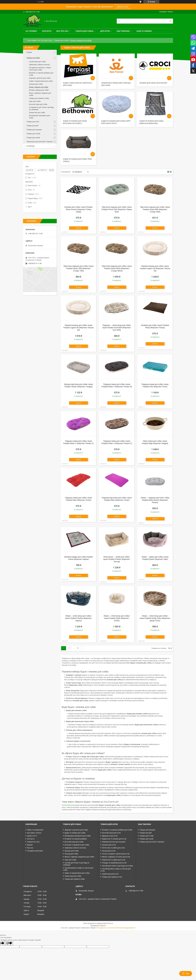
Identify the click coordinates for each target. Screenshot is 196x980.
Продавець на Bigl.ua (98, 926)
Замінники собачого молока (39, 65)
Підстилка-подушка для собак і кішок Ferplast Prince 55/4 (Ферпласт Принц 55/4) (117, 209)
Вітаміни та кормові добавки (76, 839)
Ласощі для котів (109, 851)
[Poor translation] (9, 943)
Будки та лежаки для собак (75, 833)
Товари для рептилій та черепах (152, 842)
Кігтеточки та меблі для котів (113, 848)
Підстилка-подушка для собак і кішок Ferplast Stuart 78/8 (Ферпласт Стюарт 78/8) (78, 268)
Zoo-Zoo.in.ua (69, 805)
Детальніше (123, 7)
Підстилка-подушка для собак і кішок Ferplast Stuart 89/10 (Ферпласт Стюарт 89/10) (117, 268)
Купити (79, 228)
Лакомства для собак (37, 113)
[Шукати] (170, 21)
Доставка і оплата (34, 833)
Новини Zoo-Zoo (33, 842)
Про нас (30, 848)
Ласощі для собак (71, 854)
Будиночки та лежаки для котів (114, 839)
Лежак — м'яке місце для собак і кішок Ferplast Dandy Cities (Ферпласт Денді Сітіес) (155, 618)
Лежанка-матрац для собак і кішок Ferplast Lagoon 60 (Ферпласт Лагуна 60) (78, 328)
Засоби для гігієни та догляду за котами (117, 866)
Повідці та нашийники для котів (114, 863)
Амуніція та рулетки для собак (76, 830)
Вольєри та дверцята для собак (77, 845)
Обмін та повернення (35, 830)
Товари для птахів (33, 134)
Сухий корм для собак (37, 62)
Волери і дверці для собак (39, 90)
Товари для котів (33, 122)
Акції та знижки (144, 31)
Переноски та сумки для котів (114, 860)
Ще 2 (30, 207)
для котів (105, 31)
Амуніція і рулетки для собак (40, 78)
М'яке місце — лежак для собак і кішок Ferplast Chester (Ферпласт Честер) (117, 559)
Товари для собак (84, 31)
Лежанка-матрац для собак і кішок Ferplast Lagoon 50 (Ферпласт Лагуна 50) (155, 268)
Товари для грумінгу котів (112, 877)
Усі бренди (30, 146)
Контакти (47, 31)
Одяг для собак (35, 101)
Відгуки (30, 845)
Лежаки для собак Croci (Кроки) (153, 83)
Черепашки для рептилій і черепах (40, 142)
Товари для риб (32, 126)
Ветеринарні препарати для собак (78, 836)
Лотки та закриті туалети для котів (116, 854)
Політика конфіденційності (126, 928)
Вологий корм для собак (38, 104)
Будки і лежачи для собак (39, 87)
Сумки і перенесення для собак (41, 81)
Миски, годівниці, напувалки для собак (79, 857)
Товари (29, 52)
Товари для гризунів (34, 130)
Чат (186, 974)
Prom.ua (110, 923)
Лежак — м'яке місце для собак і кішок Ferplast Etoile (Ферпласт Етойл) (117, 618)
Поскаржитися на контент (106, 928)
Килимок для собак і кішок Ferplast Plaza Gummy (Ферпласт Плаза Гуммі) (78, 209)
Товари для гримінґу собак (39, 98)
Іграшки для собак (36, 84)
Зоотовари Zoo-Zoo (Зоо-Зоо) (40, 40)
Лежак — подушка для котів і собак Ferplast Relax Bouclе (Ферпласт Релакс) (155, 500)
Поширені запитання (35, 851)
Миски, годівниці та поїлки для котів (116, 857)
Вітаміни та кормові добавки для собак (117, 830)
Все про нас (62, 31)
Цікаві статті (32, 836)
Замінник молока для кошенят (114, 842)
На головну (31, 31)
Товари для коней (33, 138)
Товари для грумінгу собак (75, 879)
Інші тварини (123, 31)
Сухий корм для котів (110, 874)
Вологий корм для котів (111, 833)
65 (78, 648)
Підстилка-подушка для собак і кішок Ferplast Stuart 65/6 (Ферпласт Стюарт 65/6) (155, 209)
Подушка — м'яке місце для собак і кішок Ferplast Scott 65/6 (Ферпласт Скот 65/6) (117, 328)
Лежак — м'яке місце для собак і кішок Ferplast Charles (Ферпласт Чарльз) (79, 618)
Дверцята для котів (110, 836)
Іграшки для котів (109, 845)
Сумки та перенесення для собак (77, 873)
